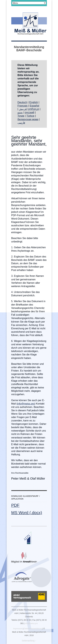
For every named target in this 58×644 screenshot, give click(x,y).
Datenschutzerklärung (33, 629)
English (34, 102)
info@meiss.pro (26, 404)
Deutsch (22, 102)
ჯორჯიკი (34, 109)
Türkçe (30, 116)
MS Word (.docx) (27, 513)
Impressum (18, 629)
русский (30, 112)
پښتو (20, 112)
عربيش (23, 109)
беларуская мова (28, 119)
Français (23, 106)
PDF (15, 505)
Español (34, 106)
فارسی (21, 123)
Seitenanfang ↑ (29, 641)
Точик (21, 116)
